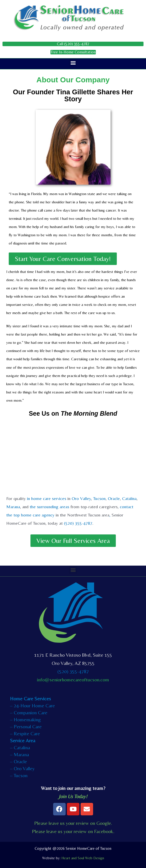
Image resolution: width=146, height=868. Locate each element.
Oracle (114, 498)
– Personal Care (26, 726)
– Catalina (20, 747)
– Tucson (19, 775)
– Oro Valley (22, 768)
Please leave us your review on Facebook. (73, 831)
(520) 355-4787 (78, 523)
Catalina (129, 498)
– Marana (19, 754)
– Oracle (18, 761)
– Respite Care (25, 733)
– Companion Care (29, 712)
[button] (73, 62)
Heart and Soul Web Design (83, 858)
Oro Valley (81, 498)
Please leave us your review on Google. (73, 823)
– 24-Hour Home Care (32, 705)
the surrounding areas (49, 507)
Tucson (99, 498)
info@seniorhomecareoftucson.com (73, 680)
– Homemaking (25, 719)
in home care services (47, 498)
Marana (13, 507)
